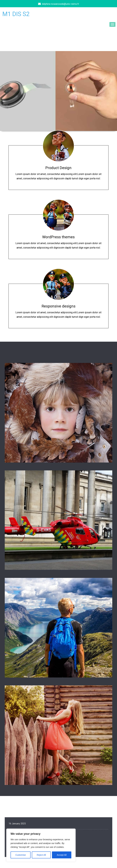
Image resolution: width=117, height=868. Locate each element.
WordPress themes (58, 237)
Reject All (41, 855)
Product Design (58, 168)
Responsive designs (58, 306)
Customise (21, 855)
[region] (41, 845)
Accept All (62, 855)
